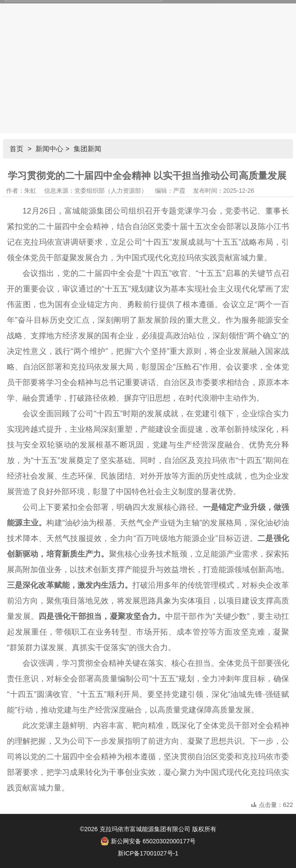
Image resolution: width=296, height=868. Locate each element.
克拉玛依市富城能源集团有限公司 (145, 829)
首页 (16, 149)
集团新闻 (87, 149)
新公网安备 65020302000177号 (148, 841)
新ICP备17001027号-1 (148, 853)
